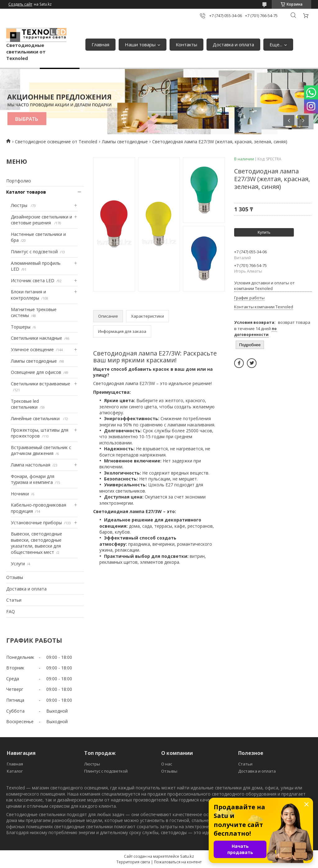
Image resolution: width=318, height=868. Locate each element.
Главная (100, 44)
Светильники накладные (36, 338)
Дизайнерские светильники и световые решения (41, 220)
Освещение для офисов (36, 372)
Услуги (18, 564)
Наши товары (140, 44)
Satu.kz (187, 856)
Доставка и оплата (233, 44)
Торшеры (21, 327)
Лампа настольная (31, 465)
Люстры (20, 205)
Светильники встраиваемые (41, 384)
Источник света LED (33, 280)
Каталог (15, 771)
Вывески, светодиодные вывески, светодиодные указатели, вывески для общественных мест (36, 543)
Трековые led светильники (25, 404)
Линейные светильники (36, 418)
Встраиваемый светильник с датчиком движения (41, 450)
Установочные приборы (36, 523)
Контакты (186, 44)
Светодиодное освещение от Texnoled (56, 142)
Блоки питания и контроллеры (28, 295)
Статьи (14, 600)
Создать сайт (20, 4)
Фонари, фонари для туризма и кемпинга (33, 479)
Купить (264, 232)
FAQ (11, 611)
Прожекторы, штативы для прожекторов (40, 433)
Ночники (20, 494)
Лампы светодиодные (125, 142)
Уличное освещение (32, 349)
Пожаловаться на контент (178, 862)
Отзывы (15, 577)
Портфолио (19, 181)
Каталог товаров (26, 192)
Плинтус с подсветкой (34, 252)
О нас (167, 764)
